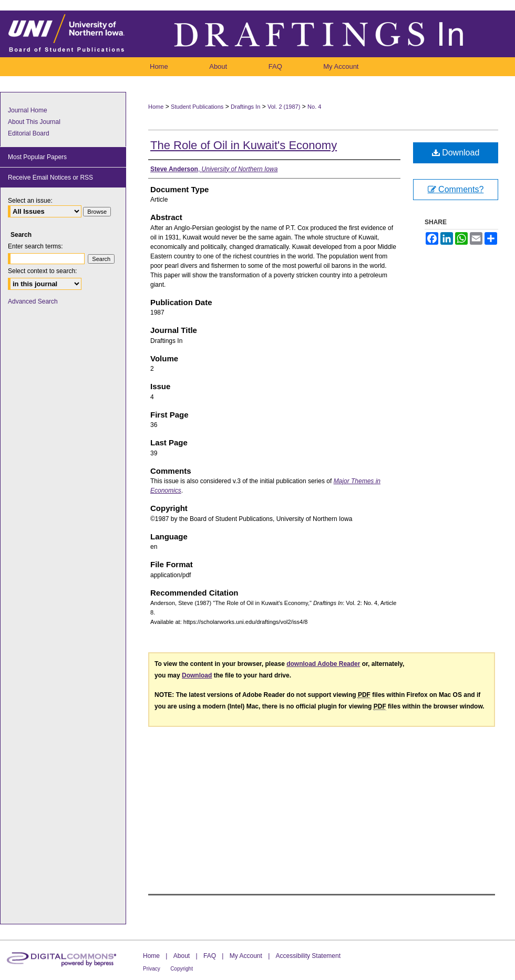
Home (156, 107)
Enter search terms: (35, 246)
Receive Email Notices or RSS (50, 178)
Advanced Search (33, 301)
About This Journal (34, 122)
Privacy (152, 969)
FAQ (210, 956)
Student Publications (197, 107)
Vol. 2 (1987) (284, 107)
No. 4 (314, 107)
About (182, 956)
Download (456, 153)
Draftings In (245, 107)
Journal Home (28, 110)
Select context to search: (42, 271)
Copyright (182, 969)
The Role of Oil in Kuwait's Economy (244, 145)
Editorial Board (29, 133)
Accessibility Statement (308, 956)
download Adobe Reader (323, 664)
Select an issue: (30, 201)
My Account (246, 956)
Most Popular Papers (37, 157)
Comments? (456, 189)
